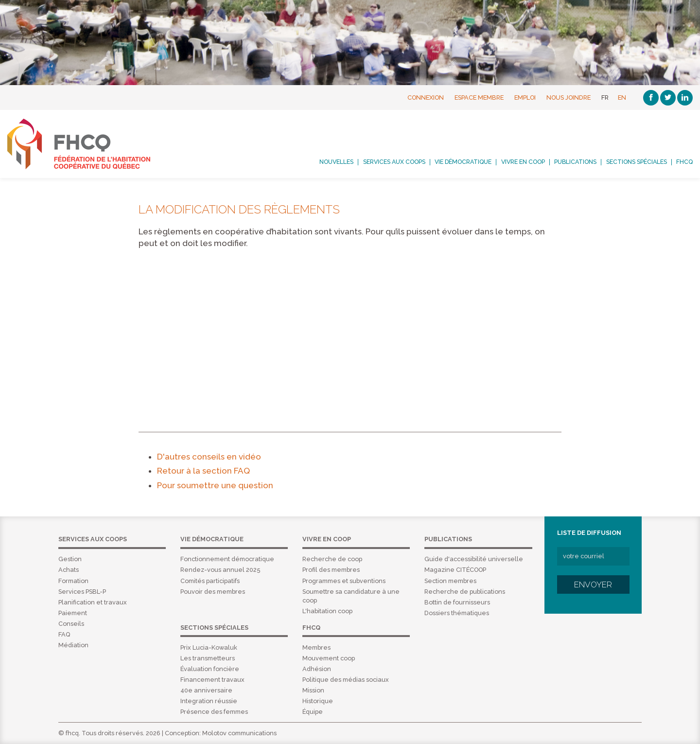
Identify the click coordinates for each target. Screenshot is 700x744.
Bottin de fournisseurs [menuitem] (457, 602)
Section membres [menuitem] (450, 581)
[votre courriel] (593, 556)
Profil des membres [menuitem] (331, 570)
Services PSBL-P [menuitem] (82, 592)
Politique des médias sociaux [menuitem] (346, 680)
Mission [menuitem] (313, 690)
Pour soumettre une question (215, 485)
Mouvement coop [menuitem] (329, 658)
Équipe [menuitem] (313, 712)
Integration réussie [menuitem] (209, 701)
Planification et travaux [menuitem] (93, 602)
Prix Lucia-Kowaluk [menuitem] (209, 647)
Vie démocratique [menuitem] (463, 162)
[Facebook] (651, 98)
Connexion (426, 97)
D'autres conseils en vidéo (209, 457)
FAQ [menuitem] (64, 634)
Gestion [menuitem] (70, 559)
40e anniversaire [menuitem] (206, 690)
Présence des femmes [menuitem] (214, 712)
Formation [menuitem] (73, 581)
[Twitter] (668, 98)
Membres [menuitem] (316, 647)
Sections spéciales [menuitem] (637, 162)
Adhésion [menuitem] (317, 669)
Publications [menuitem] (575, 162)
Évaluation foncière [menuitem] (210, 669)
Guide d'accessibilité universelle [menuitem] (474, 559)
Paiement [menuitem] (73, 613)
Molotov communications (239, 733)
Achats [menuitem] (69, 570)
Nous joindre (569, 97)
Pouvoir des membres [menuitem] (213, 592)
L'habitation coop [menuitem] (327, 611)
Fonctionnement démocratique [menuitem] (227, 559)
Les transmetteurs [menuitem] (208, 658)
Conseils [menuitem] (71, 624)
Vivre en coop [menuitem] (523, 162)
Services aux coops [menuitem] (394, 162)
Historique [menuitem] (318, 701)
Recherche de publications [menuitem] (465, 592)
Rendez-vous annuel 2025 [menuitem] (220, 570)
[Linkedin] (685, 98)
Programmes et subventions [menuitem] (344, 581)
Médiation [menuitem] (73, 645)
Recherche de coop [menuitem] (332, 559)
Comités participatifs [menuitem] (210, 581)
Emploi (525, 97)
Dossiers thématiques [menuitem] (457, 613)
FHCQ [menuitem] (684, 162)
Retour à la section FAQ (203, 471)
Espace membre (479, 97)
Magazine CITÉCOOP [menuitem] (455, 570)
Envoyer (593, 585)
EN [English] (622, 97)
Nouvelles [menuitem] (336, 162)
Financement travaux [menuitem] (212, 680)
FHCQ (89, 144)
